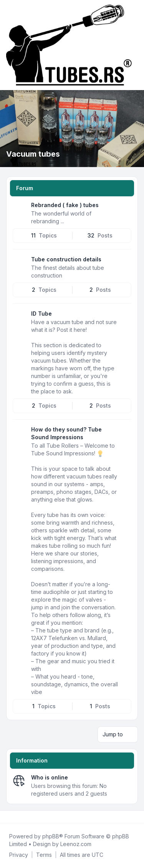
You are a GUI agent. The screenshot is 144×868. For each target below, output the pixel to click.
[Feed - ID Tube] (125, 316)
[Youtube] (20, 817)
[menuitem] (19, 855)
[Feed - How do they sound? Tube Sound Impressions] (125, 432)
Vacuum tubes (33, 154)
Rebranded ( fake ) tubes (65, 205)
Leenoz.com (76, 844)
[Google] (26, 817)
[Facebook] (8, 817)
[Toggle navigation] (135, 45)
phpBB (51, 836)
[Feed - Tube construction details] (125, 262)
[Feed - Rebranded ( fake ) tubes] (125, 208)
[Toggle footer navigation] (135, 817)
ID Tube (41, 314)
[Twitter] (14, 817)
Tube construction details (66, 259)
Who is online (50, 777)
